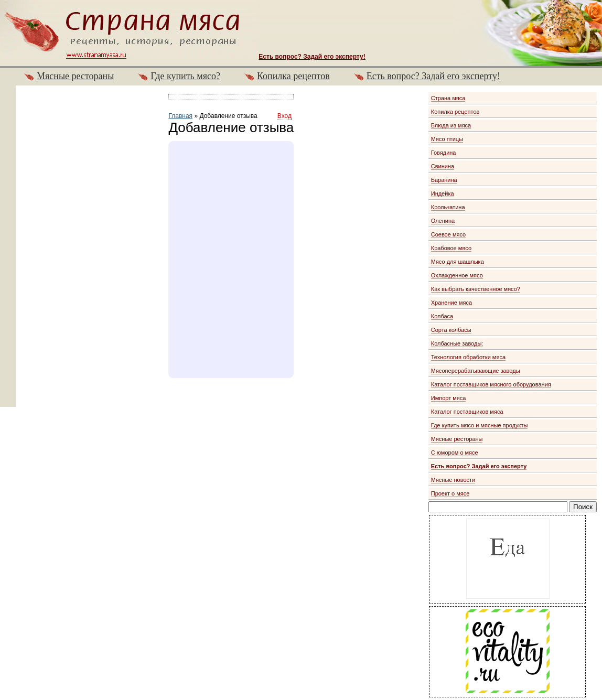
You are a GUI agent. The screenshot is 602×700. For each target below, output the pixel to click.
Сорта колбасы (451, 330)
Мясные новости (453, 480)
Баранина (444, 180)
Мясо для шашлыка (458, 262)
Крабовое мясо (451, 248)
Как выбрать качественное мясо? (476, 289)
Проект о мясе (450, 493)
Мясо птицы (447, 139)
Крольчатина (448, 207)
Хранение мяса (451, 303)
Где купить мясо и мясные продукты (480, 425)
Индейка (443, 193)
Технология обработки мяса (468, 357)
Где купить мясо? (185, 76)
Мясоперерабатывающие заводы (476, 371)
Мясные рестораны (75, 76)
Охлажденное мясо (457, 275)
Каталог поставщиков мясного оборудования (491, 384)
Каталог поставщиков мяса (467, 412)
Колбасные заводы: (457, 343)
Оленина (443, 221)
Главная (180, 116)
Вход (284, 116)
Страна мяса (448, 98)
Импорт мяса (449, 398)
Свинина (443, 166)
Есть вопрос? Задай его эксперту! (433, 76)
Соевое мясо (448, 234)
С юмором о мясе (455, 453)
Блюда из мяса (451, 125)
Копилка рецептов (293, 76)
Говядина (444, 153)
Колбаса (442, 316)
